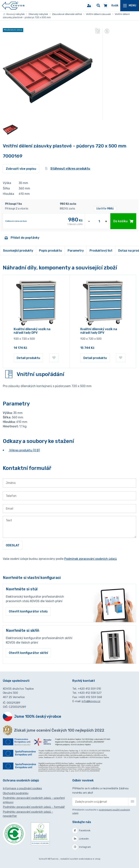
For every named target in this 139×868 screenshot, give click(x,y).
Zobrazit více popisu (21, 169)
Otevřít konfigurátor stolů (28, 611)
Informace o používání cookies (22, 788)
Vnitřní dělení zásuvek (98, 14)
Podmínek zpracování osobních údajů (91, 559)
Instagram (82, 847)
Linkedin (81, 839)
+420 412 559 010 (89, 689)
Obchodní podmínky (16, 793)
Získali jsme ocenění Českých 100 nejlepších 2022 (59, 730)
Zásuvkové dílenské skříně (67, 14)
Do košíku (123, 221)
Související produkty (18, 251)
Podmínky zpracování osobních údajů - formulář (34, 807)
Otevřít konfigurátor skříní (28, 653)
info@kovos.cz (91, 701)
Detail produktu (28, 358)
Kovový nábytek (14, 14)
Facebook (81, 831)
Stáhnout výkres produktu (68, 169)
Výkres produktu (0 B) (24, 450)
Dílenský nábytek (38, 14)
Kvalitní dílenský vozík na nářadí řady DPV (32, 331)
